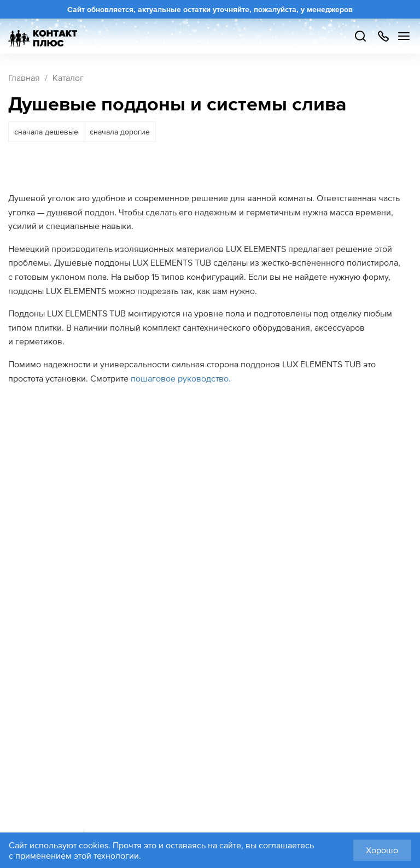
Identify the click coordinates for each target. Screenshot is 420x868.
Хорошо (382, 850)
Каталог (68, 78)
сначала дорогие (120, 132)
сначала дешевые (46, 132)
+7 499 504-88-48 (383, 36)
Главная (24, 78)
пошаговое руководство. (181, 378)
